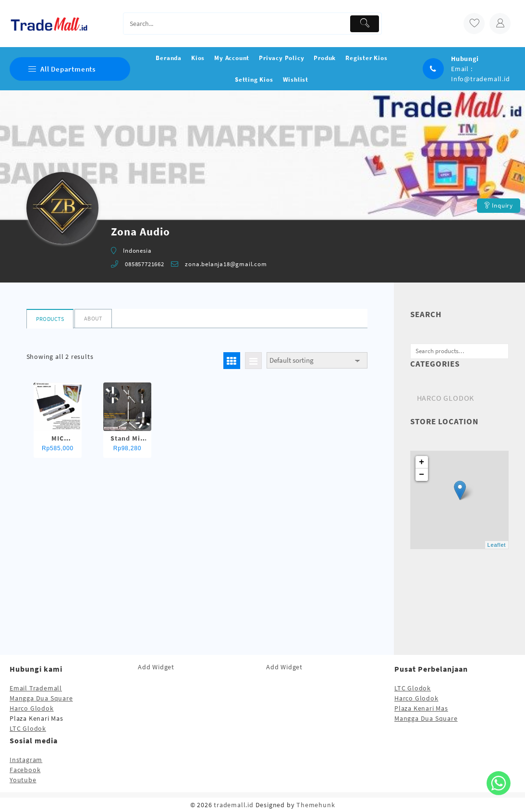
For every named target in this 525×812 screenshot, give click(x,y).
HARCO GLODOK (446, 398)
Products (50, 319)
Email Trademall (36, 688)
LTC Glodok (28, 728)
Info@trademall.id (481, 79)
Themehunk (316, 805)
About (93, 318)
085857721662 (145, 264)
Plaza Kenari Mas (421, 708)
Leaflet (497, 545)
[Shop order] (317, 361)
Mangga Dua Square (41, 698)
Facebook (25, 770)
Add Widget (156, 667)
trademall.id (234, 805)
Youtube (23, 780)
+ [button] (422, 462)
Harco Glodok (32, 708)
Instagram (26, 760)
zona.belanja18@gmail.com (226, 264)
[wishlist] (474, 24)
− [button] (422, 475)
